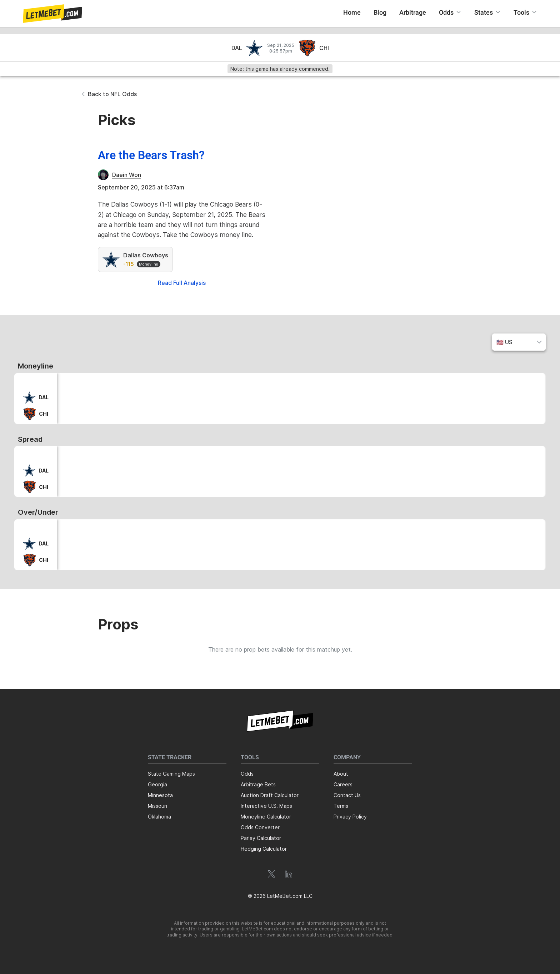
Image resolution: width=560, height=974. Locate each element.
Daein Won (127, 175)
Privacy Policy (350, 817)
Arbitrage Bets (258, 784)
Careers (343, 784)
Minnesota (160, 795)
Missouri (157, 806)
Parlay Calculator (261, 838)
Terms (341, 806)
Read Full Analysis (182, 283)
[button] (52, 14)
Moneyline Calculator (266, 817)
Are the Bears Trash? (151, 155)
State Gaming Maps (171, 774)
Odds (247, 774)
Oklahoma (159, 817)
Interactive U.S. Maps (266, 806)
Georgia (157, 784)
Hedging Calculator (264, 849)
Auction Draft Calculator (270, 795)
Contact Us (347, 795)
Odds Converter (260, 827)
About (341, 774)
